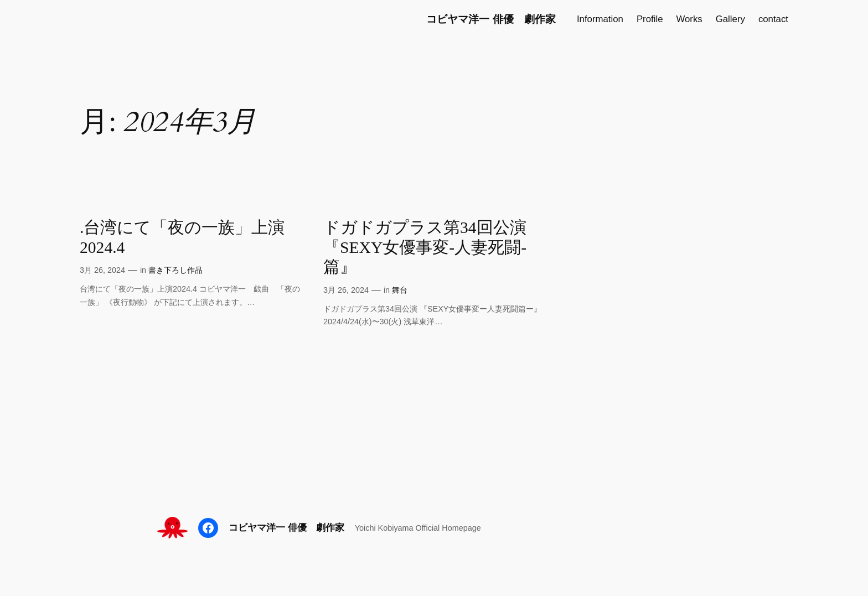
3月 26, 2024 (102, 270)
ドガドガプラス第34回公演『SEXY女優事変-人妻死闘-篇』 (425, 247)
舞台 (400, 290)
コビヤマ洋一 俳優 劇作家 (491, 19)
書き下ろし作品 (175, 270)
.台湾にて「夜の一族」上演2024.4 (182, 237)
